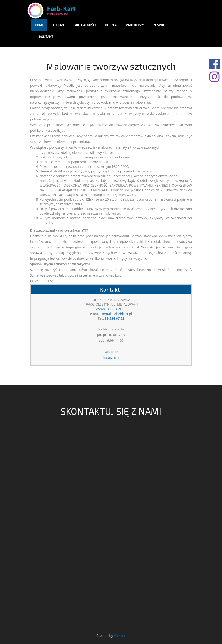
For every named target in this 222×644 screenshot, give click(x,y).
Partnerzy (135, 25)
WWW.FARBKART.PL (111, 309)
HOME (39, 25)
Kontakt (46, 37)
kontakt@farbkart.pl (117, 314)
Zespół (159, 25)
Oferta (111, 25)
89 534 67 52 (115, 318)
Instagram (111, 357)
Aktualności (85, 25)
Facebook (111, 352)
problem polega (112, 80)
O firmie (59, 25)
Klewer (120, 635)
